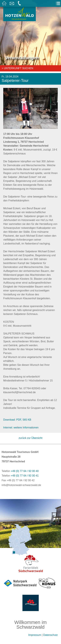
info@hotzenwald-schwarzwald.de (21, 485)
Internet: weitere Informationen (21, 428)
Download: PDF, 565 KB (17, 420)
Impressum (35, 635)
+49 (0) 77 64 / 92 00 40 (25, 471)
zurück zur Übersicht (31, 438)
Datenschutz (51, 635)
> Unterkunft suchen (17, 68)
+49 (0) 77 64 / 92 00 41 (25, 476)
